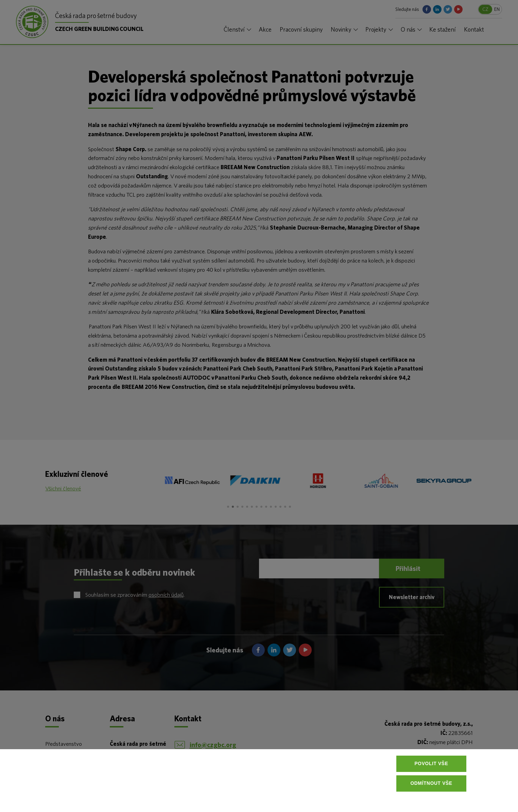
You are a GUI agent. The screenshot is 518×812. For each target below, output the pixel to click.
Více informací (147, 796)
